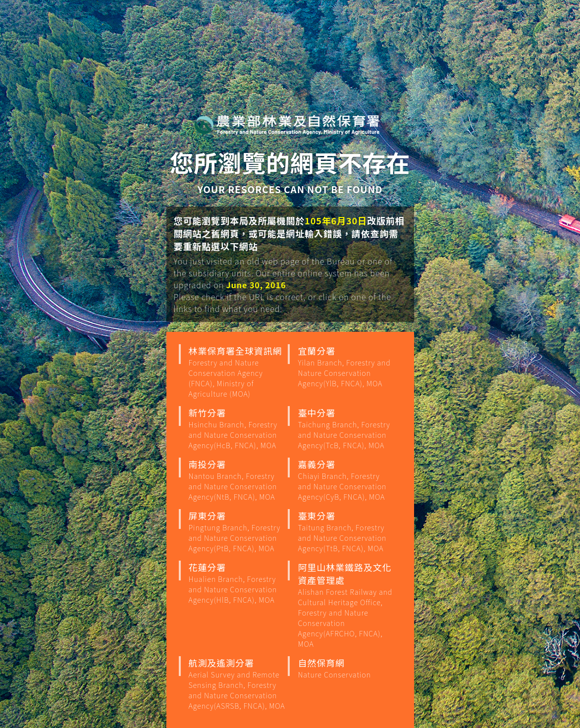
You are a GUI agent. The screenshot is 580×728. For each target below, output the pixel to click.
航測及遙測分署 (237, 683)
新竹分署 (237, 428)
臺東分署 (346, 531)
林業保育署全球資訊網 (237, 371)
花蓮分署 (237, 583)
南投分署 (237, 480)
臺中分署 (346, 428)
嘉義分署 (346, 480)
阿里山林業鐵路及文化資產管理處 (346, 605)
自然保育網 (346, 668)
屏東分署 (237, 531)
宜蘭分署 (346, 366)
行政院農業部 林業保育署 (287, 124)
